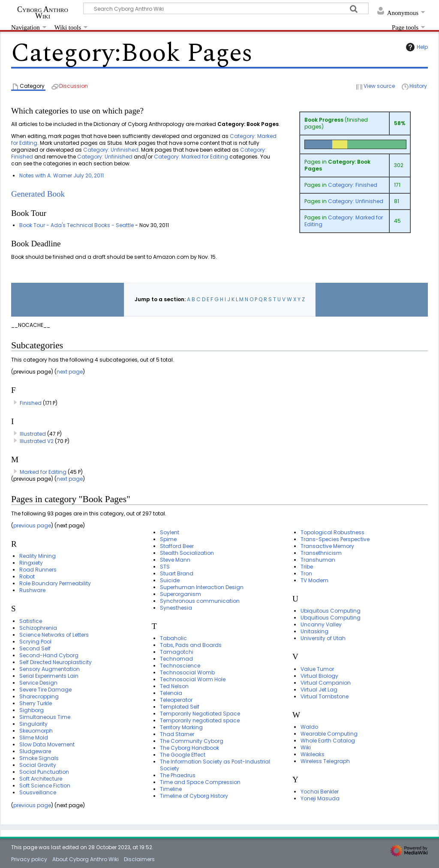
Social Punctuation (44, 772)
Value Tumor (317, 669)
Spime (168, 539)
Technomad (176, 659)
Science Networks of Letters (54, 635)
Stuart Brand (177, 573)
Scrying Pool (35, 642)
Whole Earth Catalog (328, 741)
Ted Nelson (174, 686)
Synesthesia (176, 608)
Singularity (33, 724)
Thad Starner (177, 734)
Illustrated (33, 434)
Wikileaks (313, 754)
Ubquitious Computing (331, 618)
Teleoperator (176, 700)
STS (165, 567)
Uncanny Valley (321, 624)
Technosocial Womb (187, 672)
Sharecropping (39, 696)
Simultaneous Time (45, 717)
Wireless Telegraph (325, 761)
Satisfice (31, 621)
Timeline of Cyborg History (194, 796)
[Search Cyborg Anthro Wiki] (226, 8)
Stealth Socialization (187, 553)
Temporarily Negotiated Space (200, 714)
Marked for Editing (43, 472)
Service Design (38, 683)
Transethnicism (321, 553)
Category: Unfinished (356, 201)
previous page (32, 525)
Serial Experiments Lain (49, 676)
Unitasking (314, 631)
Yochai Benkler (320, 792)
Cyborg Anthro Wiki (43, 12)
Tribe (307, 567)
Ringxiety (31, 563)
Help (416, 47)
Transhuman (318, 560)
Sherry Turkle (36, 703)
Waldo (309, 727)
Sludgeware (35, 751)
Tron (306, 573)
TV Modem (314, 580)
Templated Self (180, 707)
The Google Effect (183, 755)
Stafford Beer (177, 546)
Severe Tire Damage (45, 690)
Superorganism (180, 594)
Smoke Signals (39, 758)
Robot (27, 576)
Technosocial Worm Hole (193, 679)
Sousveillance (38, 792)
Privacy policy (29, 859)
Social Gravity (38, 765)
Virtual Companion (326, 683)
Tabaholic (173, 638)
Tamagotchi (177, 652)
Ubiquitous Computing (331, 611)
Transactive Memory (327, 546)
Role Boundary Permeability (55, 583)
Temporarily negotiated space (200, 720)
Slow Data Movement (47, 744)
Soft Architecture (41, 779)
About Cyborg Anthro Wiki (86, 859)
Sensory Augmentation (50, 669)
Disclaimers (139, 859)
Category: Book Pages (337, 165)
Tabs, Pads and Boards (191, 645)
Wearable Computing (329, 734)
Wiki (306, 747)
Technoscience (180, 666)
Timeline (171, 789)
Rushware (32, 590)
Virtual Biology (319, 676)
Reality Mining (38, 556)
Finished (31, 403)
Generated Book (38, 194)
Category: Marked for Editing (344, 221)
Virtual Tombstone (325, 696)
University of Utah (323, 638)
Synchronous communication (200, 601)
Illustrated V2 (37, 441)
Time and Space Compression (200, 782)
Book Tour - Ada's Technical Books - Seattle (77, 225)
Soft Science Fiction (45, 786)
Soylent (170, 532)
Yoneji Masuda (320, 798)
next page (70, 372)
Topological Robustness (332, 532)
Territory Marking (181, 727)
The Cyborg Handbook (189, 748)
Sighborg (32, 710)
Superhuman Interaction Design (202, 587)
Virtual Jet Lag (319, 690)
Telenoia (171, 693)
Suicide (170, 580)
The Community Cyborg (192, 741)
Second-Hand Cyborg (49, 655)
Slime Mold (34, 738)
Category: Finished (353, 185)
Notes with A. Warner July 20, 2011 (62, 175)
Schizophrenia (38, 628)
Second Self (35, 648)
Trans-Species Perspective (335, 539)
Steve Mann (175, 560)
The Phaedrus (178, 775)
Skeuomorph (36, 731)
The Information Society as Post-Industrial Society (215, 765)
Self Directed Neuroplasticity (56, 662)
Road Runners (38, 570)
